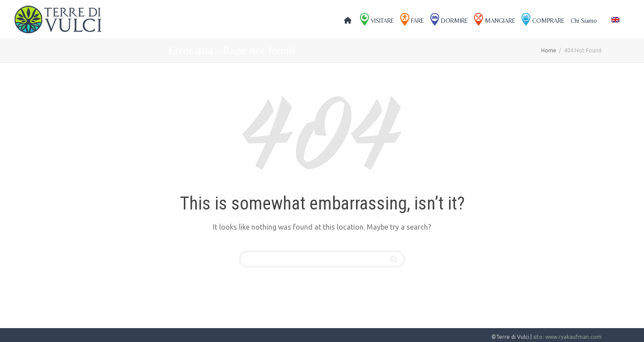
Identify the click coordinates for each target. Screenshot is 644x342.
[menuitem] (615, 20)
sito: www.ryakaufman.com (567, 337)
